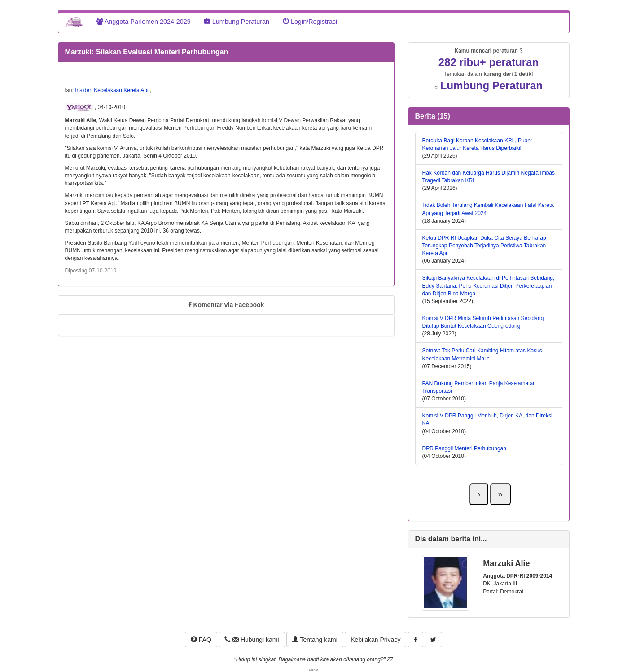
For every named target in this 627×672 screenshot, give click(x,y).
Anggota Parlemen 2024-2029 (144, 22)
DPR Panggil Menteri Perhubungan (464, 448)
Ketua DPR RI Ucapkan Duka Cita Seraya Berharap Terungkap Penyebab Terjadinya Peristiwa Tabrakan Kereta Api (484, 246)
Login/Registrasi (310, 22)
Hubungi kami (252, 640)
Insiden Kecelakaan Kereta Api (112, 90)
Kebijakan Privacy (375, 640)
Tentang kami (315, 640)
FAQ (201, 640)
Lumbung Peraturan (237, 22)
